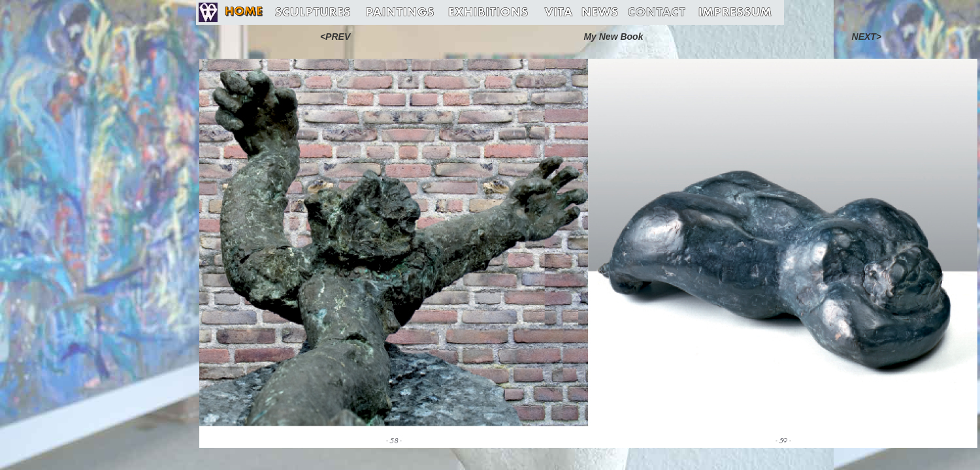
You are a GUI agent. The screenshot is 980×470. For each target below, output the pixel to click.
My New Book (613, 37)
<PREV (335, 37)
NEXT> (867, 37)
